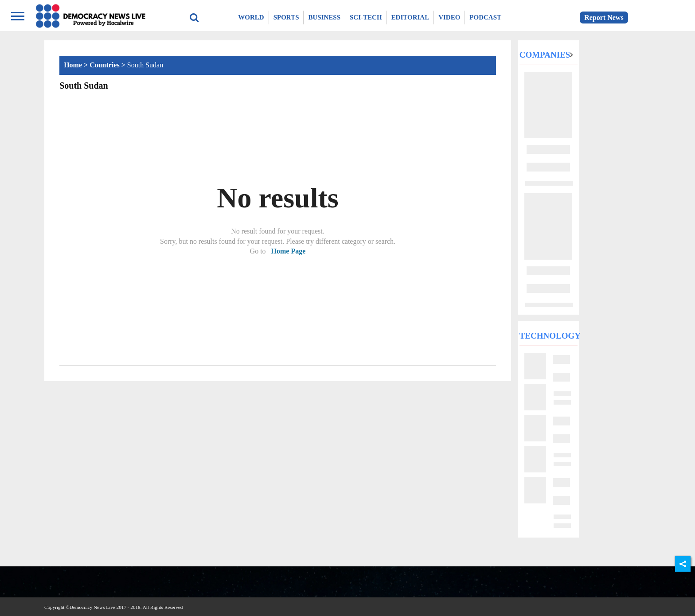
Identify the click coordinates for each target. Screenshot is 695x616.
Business (324, 17)
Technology (550, 336)
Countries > (108, 65)
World (251, 17)
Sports (286, 17)
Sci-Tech (366, 17)
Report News (604, 18)
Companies (545, 55)
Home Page (289, 251)
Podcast (485, 17)
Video (449, 17)
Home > (77, 65)
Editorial (410, 17)
